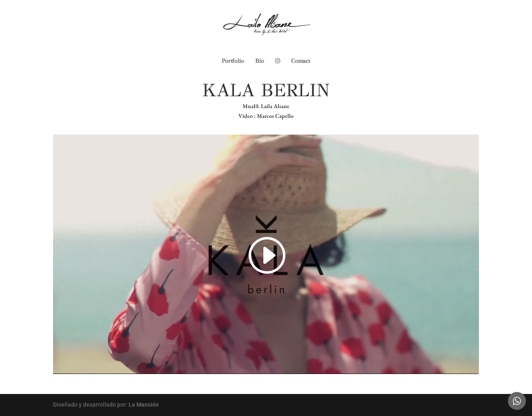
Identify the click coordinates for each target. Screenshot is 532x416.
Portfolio (233, 61)
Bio (260, 61)
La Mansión (144, 405)
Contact (301, 61)
